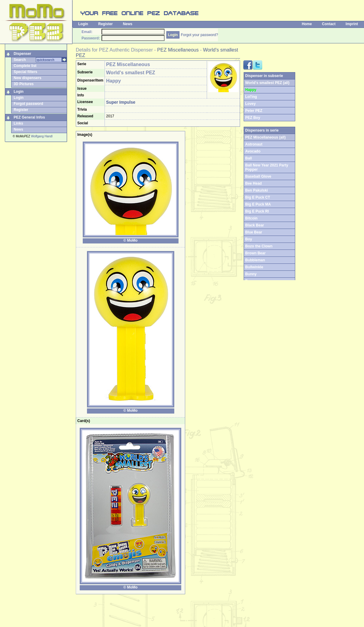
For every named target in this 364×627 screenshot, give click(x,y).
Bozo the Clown (259, 246)
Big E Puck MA (258, 204)
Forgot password (28, 104)
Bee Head (254, 183)
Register (105, 24)
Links (18, 123)
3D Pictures (24, 84)
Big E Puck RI (257, 211)
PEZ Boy (253, 118)
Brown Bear (255, 253)
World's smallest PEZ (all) (267, 83)
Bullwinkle (254, 267)
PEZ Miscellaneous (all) (265, 137)
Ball (249, 158)
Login (83, 24)
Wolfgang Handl (42, 136)
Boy (249, 239)
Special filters (25, 72)
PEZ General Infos (29, 117)
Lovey (250, 104)
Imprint (352, 24)
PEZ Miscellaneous (178, 50)
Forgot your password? (200, 35)
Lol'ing (251, 97)
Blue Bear (254, 232)
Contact (329, 24)
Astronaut (254, 144)
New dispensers (27, 78)
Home (307, 24)
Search (20, 60)
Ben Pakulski (257, 190)
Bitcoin (251, 218)
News (127, 24)
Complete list (25, 66)
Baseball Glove (258, 176)
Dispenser (22, 54)
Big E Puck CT (258, 197)
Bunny (251, 274)
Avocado (253, 151)
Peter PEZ (254, 111)
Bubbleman (255, 260)
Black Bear (255, 225)
